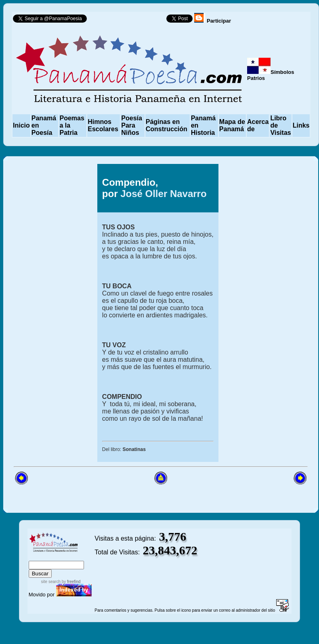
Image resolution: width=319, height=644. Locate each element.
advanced (81, 557)
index (37, 557)
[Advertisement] (47, 285)
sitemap (55, 557)
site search (51, 582)
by (70, 582)
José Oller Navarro (163, 194)
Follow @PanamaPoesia (129, 20)
